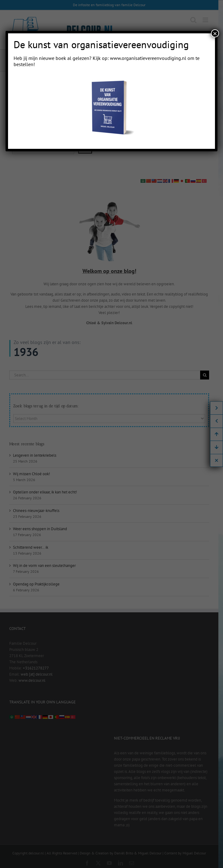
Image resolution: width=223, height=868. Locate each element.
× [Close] (215, 33)
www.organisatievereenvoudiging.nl (148, 58)
